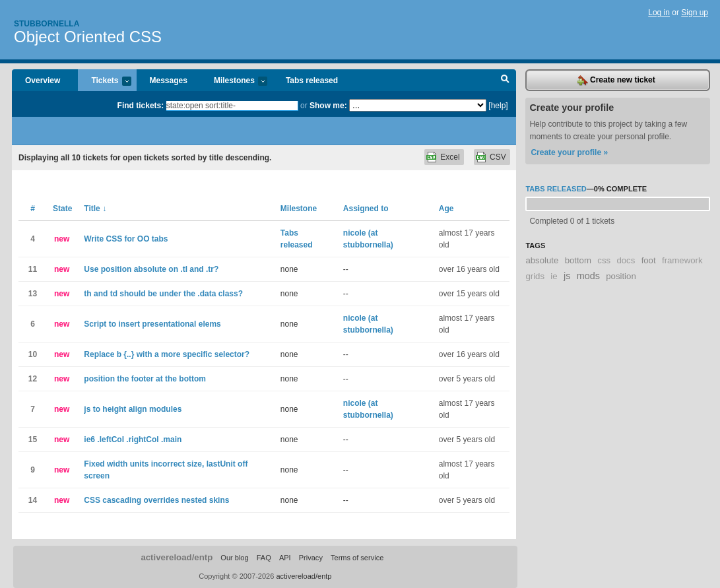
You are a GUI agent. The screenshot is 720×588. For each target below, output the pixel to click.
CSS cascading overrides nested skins (156, 500)
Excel (450, 157)
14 (33, 500)
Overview (43, 81)
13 (33, 294)
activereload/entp (177, 557)
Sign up (695, 13)
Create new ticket (616, 81)
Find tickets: (141, 106)
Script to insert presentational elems (152, 324)
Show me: (328, 106)
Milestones (234, 82)
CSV (498, 157)
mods (588, 276)
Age (446, 209)
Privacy (311, 558)
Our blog (234, 558)
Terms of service (357, 558)
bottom (578, 260)
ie (554, 276)
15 (33, 440)
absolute (542, 260)
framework (682, 260)
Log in (659, 13)
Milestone (299, 209)
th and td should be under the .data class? (163, 294)
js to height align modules (133, 409)
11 (33, 269)
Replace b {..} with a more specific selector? (167, 354)
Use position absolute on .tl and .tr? (151, 269)
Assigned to (366, 209)
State (62, 209)
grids (535, 276)
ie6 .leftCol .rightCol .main (133, 440)
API (285, 558)
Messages (169, 81)
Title (95, 209)
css (604, 260)
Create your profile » (569, 152)
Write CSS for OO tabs (126, 239)
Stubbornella (47, 24)
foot (649, 260)
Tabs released (312, 81)
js (567, 276)
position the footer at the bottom (145, 379)
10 (33, 354)
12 (33, 379)
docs (626, 260)
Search (505, 81)
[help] (498, 106)
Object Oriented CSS (88, 37)
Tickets (104, 82)
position (621, 276)
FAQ (264, 558)
